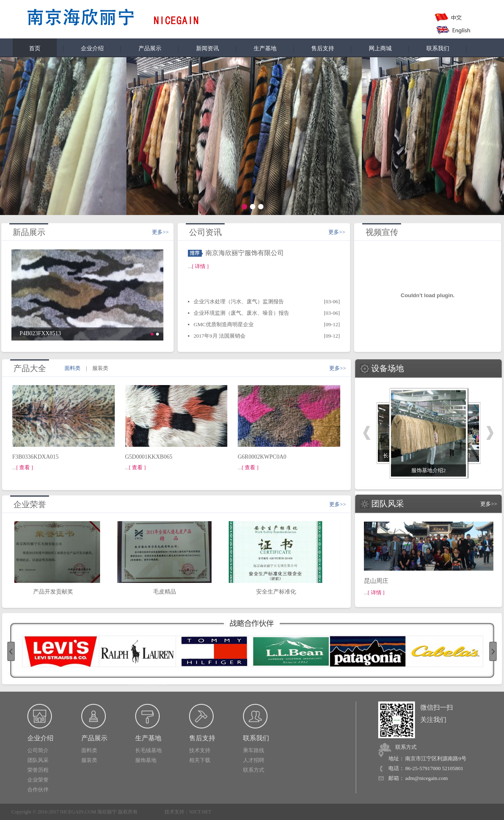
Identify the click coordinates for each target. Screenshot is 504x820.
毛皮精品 (166, 589)
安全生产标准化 (278, 589)
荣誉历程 (38, 770)
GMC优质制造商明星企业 (224, 324)
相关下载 (200, 760)
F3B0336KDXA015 (36, 457)
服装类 (89, 760)
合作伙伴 (38, 790)
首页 (35, 48)
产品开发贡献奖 (55, 589)
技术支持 (200, 750)
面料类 (89, 750)
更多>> (160, 232)
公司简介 (38, 750)
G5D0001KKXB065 (149, 457)
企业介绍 (92, 48)
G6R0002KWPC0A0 (262, 457)
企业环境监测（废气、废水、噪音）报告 (241, 313)
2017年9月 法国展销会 (220, 336)
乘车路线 (254, 750)
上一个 (367, 433)
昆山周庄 (376, 581)
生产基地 (265, 48)
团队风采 (38, 760)
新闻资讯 (207, 48)
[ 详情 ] (200, 266)
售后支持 (323, 48)
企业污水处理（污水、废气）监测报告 (239, 301)
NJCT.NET (200, 812)
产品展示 (150, 48)
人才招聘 (254, 760)
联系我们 (438, 48)
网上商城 (380, 48)
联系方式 (254, 770)
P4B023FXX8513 (40, 333)
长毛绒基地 (148, 750)
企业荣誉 (38, 780)
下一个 (490, 433)
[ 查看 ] (25, 467)
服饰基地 (146, 760)
